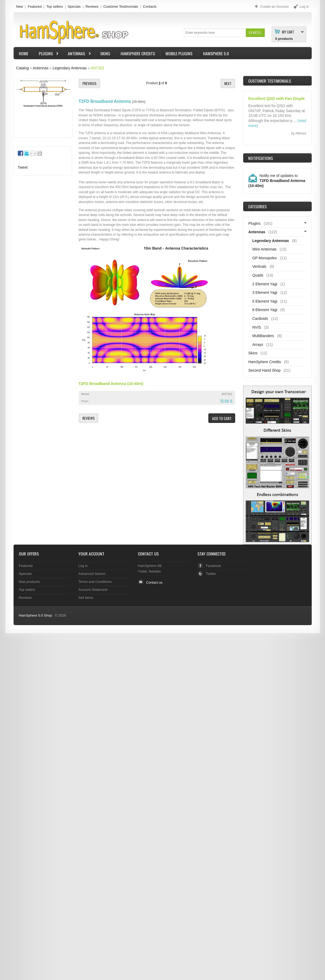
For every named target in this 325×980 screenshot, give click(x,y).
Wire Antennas (265, 249)
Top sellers (54, 7)
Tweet (23, 167)
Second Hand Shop (265, 370)
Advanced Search (92, 574)
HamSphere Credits (138, 53)
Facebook (214, 566)
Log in (83, 566)
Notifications (261, 158)
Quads (258, 275)
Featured (35, 7)
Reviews (92, 7)
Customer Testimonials (121, 7)
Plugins (47, 54)
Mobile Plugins (179, 53)
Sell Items (86, 598)
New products (29, 582)
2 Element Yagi (265, 284)
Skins (105, 53)
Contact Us (148, 554)
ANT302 (97, 68)
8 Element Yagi (265, 310)
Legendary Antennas (70, 68)
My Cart (288, 32)
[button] (255, 33)
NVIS (257, 327)
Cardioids (260, 319)
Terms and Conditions (95, 582)
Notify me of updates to (277, 181)
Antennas (77, 54)
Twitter (211, 574)
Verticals (259, 266)
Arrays (258, 345)
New (20, 7)
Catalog (22, 68)
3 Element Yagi (265, 292)
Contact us (154, 582)
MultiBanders (263, 336)
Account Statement (93, 590)
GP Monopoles (265, 258)
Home (24, 53)
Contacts (150, 7)
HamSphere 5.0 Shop (35, 615)
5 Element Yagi (265, 301)
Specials (74, 7)
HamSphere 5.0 (216, 53)
